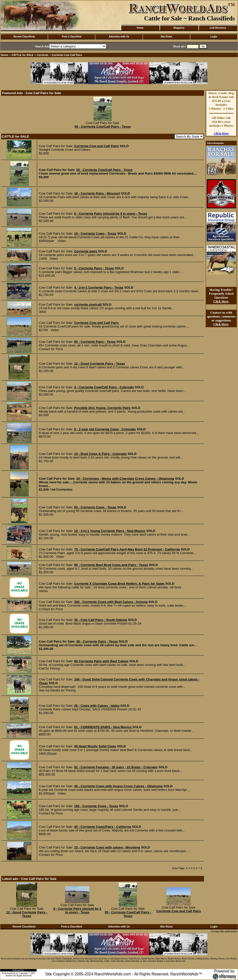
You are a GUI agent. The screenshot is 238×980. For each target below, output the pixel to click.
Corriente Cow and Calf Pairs (96, 146)
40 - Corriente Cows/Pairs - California (103, 827)
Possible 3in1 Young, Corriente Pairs (102, 408)
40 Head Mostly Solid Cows (95, 746)
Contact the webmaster (224, 931)
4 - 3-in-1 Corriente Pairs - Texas (99, 287)
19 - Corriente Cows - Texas (95, 234)
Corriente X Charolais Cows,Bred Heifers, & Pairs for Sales (120, 584)
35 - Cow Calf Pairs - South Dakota (101, 620)
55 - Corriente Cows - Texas (95, 507)
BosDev (9, 976)
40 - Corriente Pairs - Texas (97, 641)
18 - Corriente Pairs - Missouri (97, 193)
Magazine (179, 28)
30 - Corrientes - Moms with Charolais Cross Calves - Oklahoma (125, 479)
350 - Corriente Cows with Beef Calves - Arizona (111, 602)
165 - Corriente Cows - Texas (96, 806)
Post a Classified (72, 37)
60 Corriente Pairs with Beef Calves (101, 661)
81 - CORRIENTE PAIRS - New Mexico (103, 727)
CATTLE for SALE (23, 55)
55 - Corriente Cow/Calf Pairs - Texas (103, 127)
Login (214, 37)
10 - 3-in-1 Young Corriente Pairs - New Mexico (110, 531)
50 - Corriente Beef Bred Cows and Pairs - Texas (111, 565)
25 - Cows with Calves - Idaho (97, 706)
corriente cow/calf (88, 305)
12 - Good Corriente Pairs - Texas (99, 364)
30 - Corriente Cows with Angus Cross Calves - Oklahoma (118, 786)
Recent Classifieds (24, 37)
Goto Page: (179, 868)
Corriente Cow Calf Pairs (67, 55)
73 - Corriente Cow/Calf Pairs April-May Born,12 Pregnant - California (127, 549)
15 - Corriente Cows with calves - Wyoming (107, 847)
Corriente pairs (86, 251)
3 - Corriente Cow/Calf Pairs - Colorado (104, 387)
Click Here (221, 133)
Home (140, 28)
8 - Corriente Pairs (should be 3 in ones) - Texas (110, 214)
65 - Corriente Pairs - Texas (95, 342)
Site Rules (166, 37)
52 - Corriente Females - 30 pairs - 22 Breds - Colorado (116, 767)
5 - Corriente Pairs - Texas (94, 268)
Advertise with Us (119, 37)
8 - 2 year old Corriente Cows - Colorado (105, 429)
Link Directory (218, 28)
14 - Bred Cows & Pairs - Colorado (100, 454)
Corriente (43, 55)
